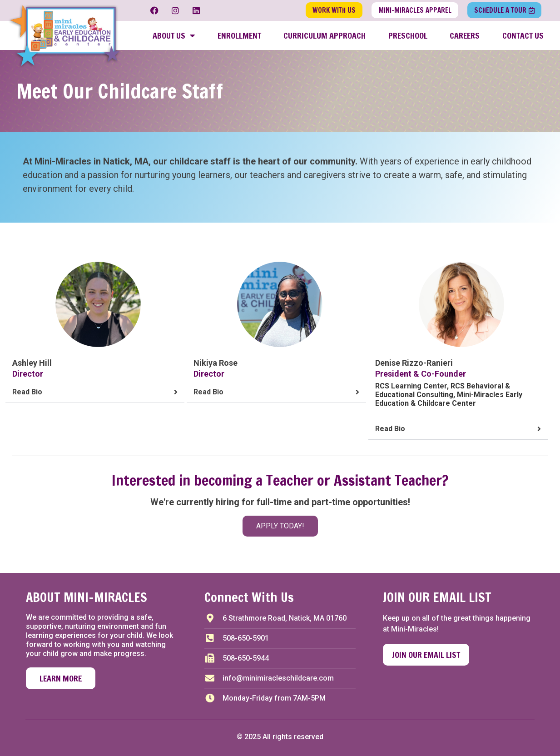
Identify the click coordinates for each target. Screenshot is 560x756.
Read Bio (27, 392)
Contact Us (523, 35)
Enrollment (239, 35)
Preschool (408, 35)
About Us (174, 35)
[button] (95, 392)
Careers (465, 35)
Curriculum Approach (325, 35)
